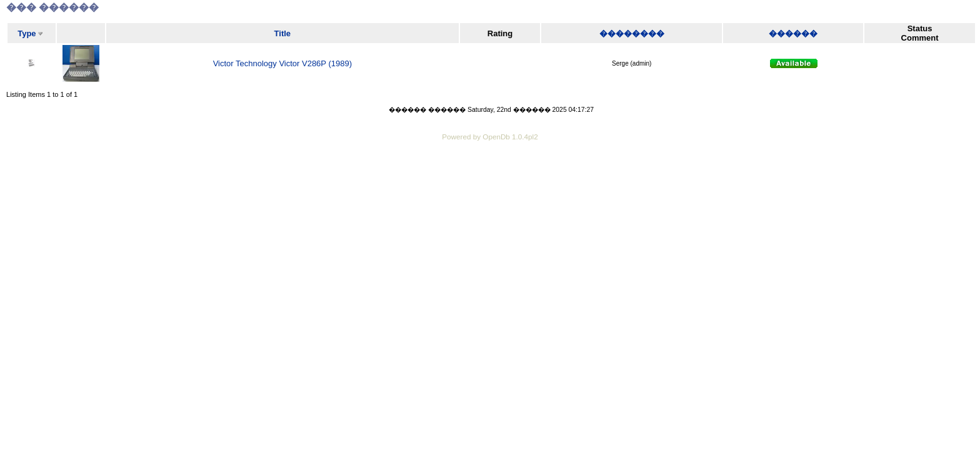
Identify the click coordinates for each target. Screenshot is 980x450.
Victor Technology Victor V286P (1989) (282, 63)
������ (793, 33)
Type (27, 33)
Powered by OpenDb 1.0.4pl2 (490, 137)
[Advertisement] (490, 178)
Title (283, 33)
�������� (632, 33)
